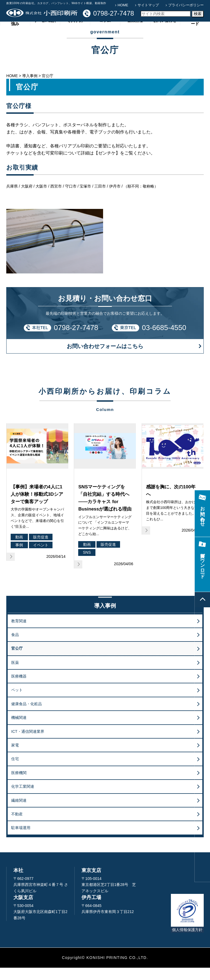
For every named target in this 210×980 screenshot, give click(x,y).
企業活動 (152, 489)
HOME (123, 5)
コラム (105, 34)
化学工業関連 (23, 799)
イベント (41, 557)
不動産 (17, 826)
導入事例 (75, 34)
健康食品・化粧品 (27, 716)
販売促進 (41, 549)
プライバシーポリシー (186, 5)
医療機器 (19, 688)
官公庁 (17, 661)
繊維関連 (19, 812)
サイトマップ (148, 5)
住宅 (15, 771)
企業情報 (135, 34)
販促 (13, 489)
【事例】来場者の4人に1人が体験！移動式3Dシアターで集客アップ (37, 506)
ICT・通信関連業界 (28, 743)
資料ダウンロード (195, 34)
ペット (17, 702)
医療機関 (19, 785)
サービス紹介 (45, 34)
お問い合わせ (165, 34)
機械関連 (19, 730)
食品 (15, 647)
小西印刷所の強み (15, 34)
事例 (19, 557)
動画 (19, 549)
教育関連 (19, 633)
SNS (87, 565)
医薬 (15, 675)
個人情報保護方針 (187, 942)
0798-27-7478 (76, 340)
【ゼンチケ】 (107, 165)
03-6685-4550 (164, 340)
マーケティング (90, 489)
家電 (15, 757)
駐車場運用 (21, 840)
